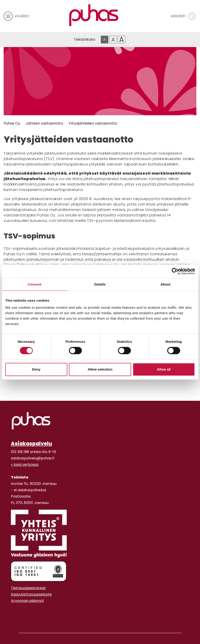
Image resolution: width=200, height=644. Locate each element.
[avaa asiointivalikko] (184, 16)
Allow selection (100, 369)
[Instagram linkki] (13, 612)
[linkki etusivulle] (31, 421)
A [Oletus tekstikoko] (104, 39)
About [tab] (165, 284)
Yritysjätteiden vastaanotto (93, 123)
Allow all (164, 369)
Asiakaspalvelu (31, 444)
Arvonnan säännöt (27, 601)
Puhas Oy (12, 123)
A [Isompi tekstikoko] (113, 40)
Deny (36, 369)
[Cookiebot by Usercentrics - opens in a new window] (175, 271)
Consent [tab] (35, 284)
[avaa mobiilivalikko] (17, 16)
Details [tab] (100, 284)
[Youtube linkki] (16, 612)
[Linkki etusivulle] (94, 15)
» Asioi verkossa (25, 465)
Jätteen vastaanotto (44, 123)
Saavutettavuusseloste (31, 594)
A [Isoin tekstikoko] (122, 40)
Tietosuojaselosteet (28, 588)
